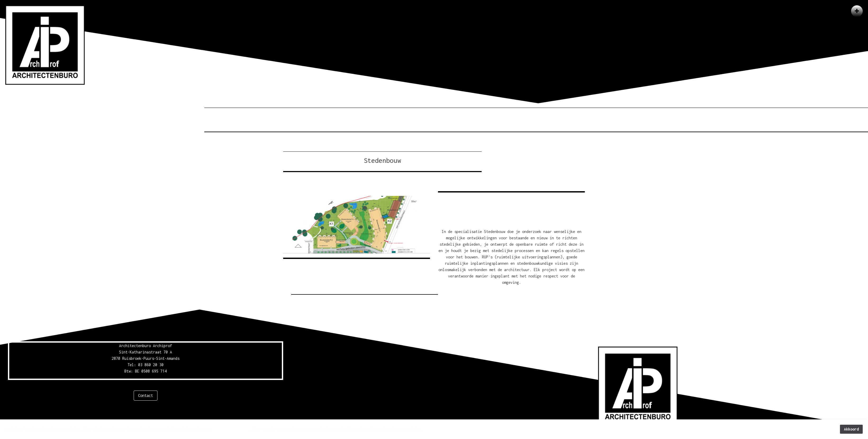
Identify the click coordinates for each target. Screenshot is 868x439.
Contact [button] (146, 395)
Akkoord (851, 429)
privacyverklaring (231, 429)
